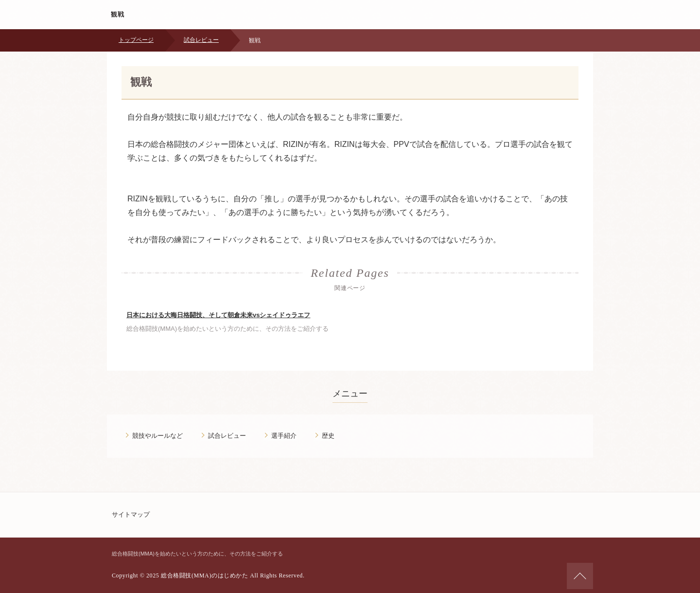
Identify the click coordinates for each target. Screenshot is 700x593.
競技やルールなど (157, 436)
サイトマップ (131, 514)
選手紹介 (284, 436)
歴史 (328, 436)
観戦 (118, 14)
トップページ (136, 40)
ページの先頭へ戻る (580, 576)
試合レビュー (201, 40)
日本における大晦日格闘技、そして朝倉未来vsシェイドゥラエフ (218, 315)
